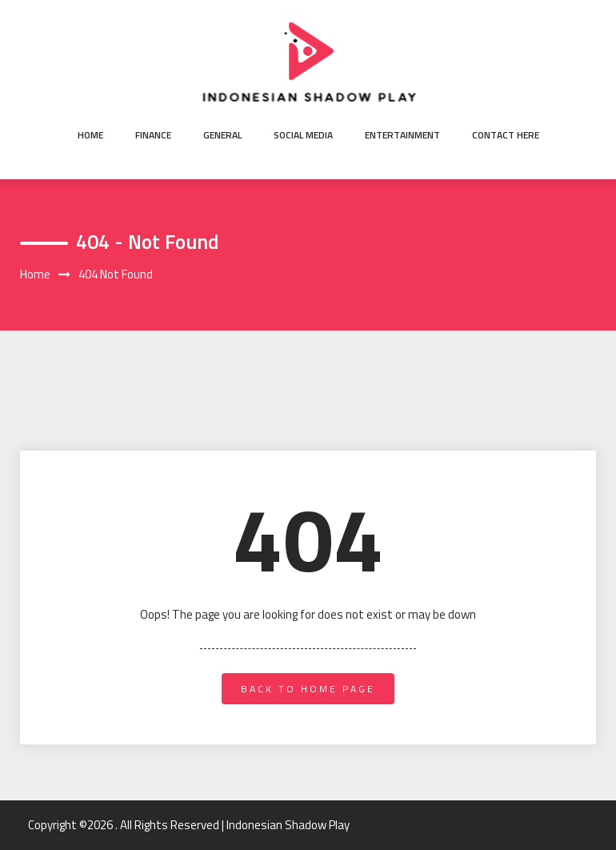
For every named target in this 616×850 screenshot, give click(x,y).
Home (90, 135)
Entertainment (402, 135)
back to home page (308, 689)
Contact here (506, 135)
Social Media (303, 135)
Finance (153, 135)
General (222, 135)
